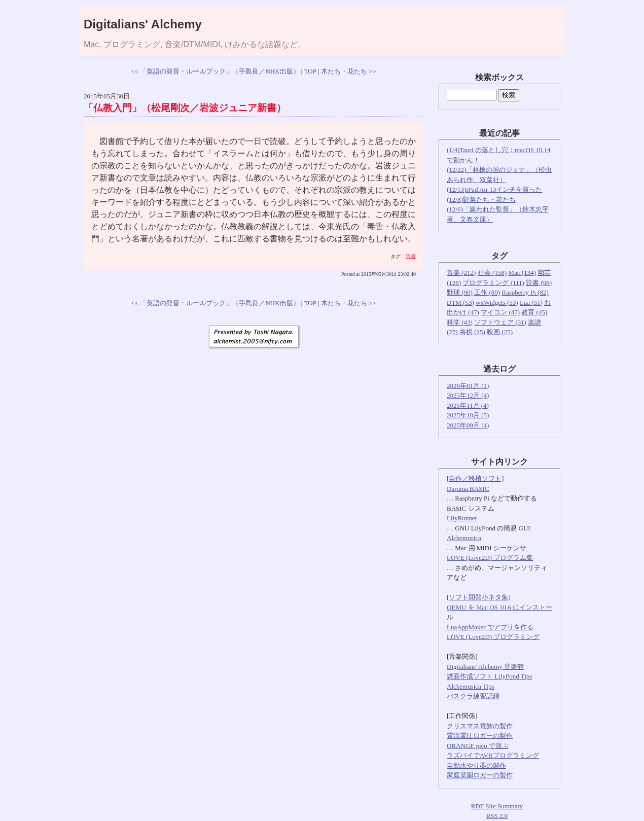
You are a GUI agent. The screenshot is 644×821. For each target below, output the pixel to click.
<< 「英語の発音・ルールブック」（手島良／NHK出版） (215, 71)
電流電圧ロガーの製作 (480, 736)
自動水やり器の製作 (476, 765)
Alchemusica (464, 538)
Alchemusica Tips (471, 686)
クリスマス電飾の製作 (480, 726)
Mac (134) (522, 273)
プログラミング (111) (493, 283)
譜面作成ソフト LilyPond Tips (489, 676)
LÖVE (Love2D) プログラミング (493, 637)
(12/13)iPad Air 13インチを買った (495, 189)
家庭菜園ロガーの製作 (480, 775)
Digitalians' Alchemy (143, 24)
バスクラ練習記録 (473, 696)
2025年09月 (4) (468, 425)
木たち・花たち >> (349, 71)
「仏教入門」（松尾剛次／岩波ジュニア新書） (185, 108)
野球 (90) (460, 292)
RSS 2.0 (497, 816)
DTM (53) (460, 302)
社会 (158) (492, 273)
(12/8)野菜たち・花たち (481, 200)
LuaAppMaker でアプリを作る (490, 627)
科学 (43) (460, 322)
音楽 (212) (461, 273)
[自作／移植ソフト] (475, 478)
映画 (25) (500, 332)
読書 (411, 256)
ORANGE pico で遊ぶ (478, 746)
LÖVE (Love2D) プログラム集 (490, 558)
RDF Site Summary (497, 806)
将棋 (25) (472, 332)
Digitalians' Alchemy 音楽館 (485, 667)
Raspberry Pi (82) (525, 292)
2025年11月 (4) (468, 405)
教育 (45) (534, 312)
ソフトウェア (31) (500, 322)
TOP (310, 71)
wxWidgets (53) (497, 302)
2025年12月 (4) (468, 395)
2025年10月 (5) (468, 415)
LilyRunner (462, 518)
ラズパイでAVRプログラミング (493, 755)
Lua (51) (531, 302)
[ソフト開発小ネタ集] (479, 597)
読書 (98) (539, 283)
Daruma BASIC (468, 489)
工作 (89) (487, 292)
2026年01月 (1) (468, 386)
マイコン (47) (500, 312)
